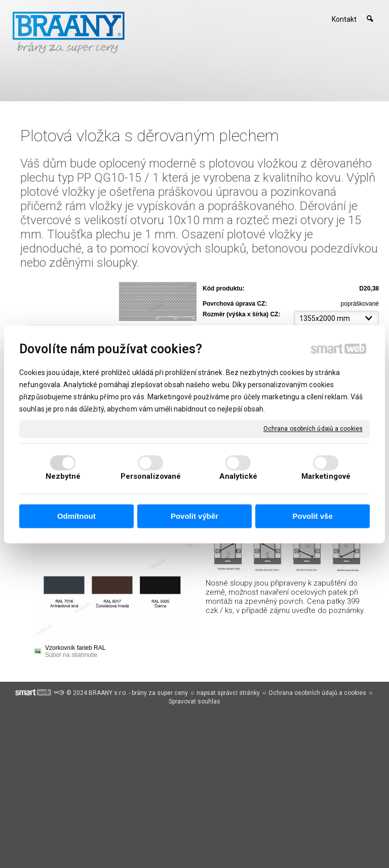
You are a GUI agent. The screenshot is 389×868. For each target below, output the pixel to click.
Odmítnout (76, 516)
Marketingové (326, 476)
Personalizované (151, 476)
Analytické (239, 476)
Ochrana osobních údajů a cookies (313, 429)
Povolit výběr (194, 516)
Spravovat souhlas (194, 701)
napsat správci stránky (228, 693)
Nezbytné (63, 476)
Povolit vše (313, 516)
